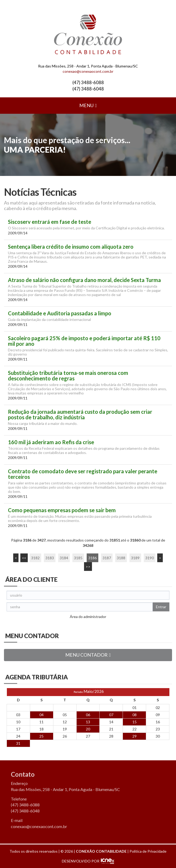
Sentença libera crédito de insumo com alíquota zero (71, 247)
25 (41, 736)
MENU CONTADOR (88, 655)
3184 (64, 558)
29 (135, 736)
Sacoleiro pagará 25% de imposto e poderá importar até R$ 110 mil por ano (84, 341)
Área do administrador (88, 617)
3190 (150, 558)
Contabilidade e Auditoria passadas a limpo (60, 313)
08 (135, 715)
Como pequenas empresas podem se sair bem (62, 510)
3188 (121, 558)
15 (135, 722)
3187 (107, 558)
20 (88, 729)
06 (88, 715)
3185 (78, 558)
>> (88, 567)
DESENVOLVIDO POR (81, 861)
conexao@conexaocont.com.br (88, 71)
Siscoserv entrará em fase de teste (50, 222)
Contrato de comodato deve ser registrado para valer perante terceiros (83, 474)
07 (111, 715)
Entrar (161, 607)
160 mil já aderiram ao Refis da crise (51, 442)
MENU (88, 105)
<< (24, 558)
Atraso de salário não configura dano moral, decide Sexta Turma (84, 280)
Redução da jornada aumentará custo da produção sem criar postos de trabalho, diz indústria (80, 415)
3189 (135, 558)
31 (18, 743)
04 (41, 715)
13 (88, 722)
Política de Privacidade (148, 851)
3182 (35, 558)
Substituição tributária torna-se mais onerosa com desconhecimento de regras (68, 376)
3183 (50, 558)
